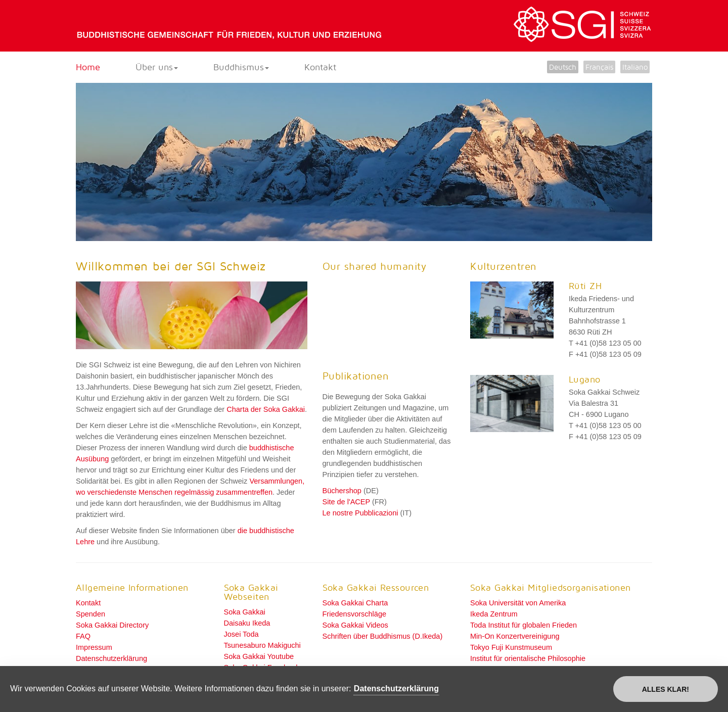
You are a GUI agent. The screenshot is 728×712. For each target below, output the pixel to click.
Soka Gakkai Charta (355, 603)
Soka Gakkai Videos (355, 625)
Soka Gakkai (245, 612)
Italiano (635, 67)
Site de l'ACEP (346, 502)
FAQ (83, 636)
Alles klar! (666, 689)
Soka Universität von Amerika (518, 603)
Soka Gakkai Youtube (259, 656)
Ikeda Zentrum (494, 614)
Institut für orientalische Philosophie (528, 658)
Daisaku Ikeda (247, 623)
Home (88, 67)
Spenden (90, 614)
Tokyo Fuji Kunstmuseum (511, 647)
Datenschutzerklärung (111, 658)
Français (599, 67)
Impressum (94, 647)
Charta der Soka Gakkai (266, 409)
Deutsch (563, 67)
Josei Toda (241, 634)
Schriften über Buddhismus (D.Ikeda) (383, 636)
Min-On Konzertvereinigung (515, 636)
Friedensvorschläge (355, 614)
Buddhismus (241, 67)
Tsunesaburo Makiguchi (262, 645)
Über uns (157, 67)
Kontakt (320, 67)
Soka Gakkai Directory (112, 625)
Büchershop (342, 491)
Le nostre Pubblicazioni (360, 513)
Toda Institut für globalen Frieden (524, 625)
